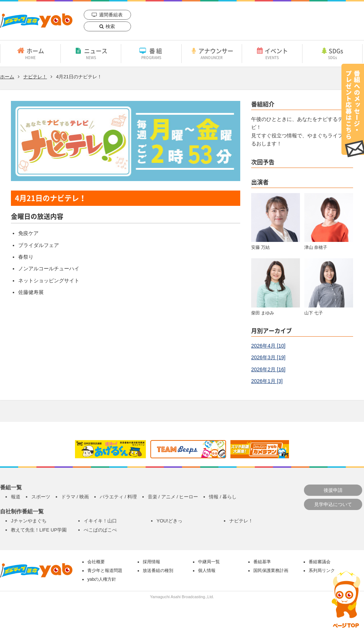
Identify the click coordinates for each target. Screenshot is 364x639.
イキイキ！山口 (100, 521)
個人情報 (207, 571)
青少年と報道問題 (105, 571)
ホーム (30, 53)
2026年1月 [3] (267, 381)
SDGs (332, 53)
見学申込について (333, 504)
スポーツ (41, 497)
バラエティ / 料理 (118, 497)
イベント (272, 53)
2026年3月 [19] (268, 357)
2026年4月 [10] (268, 346)
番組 (151, 53)
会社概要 (96, 562)
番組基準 (262, 562)
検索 (110, 26)
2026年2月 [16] (268, 369)
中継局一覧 (209, 562)
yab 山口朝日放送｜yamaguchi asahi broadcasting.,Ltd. (36, 21)
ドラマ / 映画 (75, 497)
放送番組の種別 (158, 571)
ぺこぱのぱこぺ (100, 530)
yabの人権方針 (102, 579)
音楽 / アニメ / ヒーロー (173, 497)
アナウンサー (212, 53)
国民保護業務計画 (271, 571)
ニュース (91, 53)
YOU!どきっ (169, 521)
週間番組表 (111, 15)
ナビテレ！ (35, 77)
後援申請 (333, 490)
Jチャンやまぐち (29, 521)
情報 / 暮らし (223, 497)
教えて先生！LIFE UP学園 (39, 530)
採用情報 (151, 562)
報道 (16, 497)
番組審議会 (320, 562)
